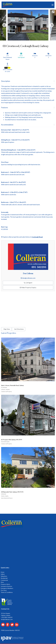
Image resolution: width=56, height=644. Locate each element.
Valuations (4, 576)
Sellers (3, 574)
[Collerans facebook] (8, 626)
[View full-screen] (53, 12)
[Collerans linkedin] (17, 626)
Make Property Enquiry (28, 287)
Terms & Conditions (7, 592)
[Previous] (4, 25)
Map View (7, 329)
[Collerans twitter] (12, 626)
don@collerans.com (29, 278)
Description (6, 81)
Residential (4, 578)
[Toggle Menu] (53, 5)
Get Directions (19, 329)
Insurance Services (6, 586)
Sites (2, 582)
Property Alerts (5, 584)
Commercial (4, 580)
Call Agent (28, 283)
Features (5, 107)
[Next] (52, 25)
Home (3, 572)
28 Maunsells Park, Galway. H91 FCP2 (12, 492)
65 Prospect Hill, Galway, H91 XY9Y (12, 440)
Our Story (4, 590)
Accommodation (7, 125)
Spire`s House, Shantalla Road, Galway (12, 385)
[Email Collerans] (3, 626)
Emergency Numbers (7, 588)
